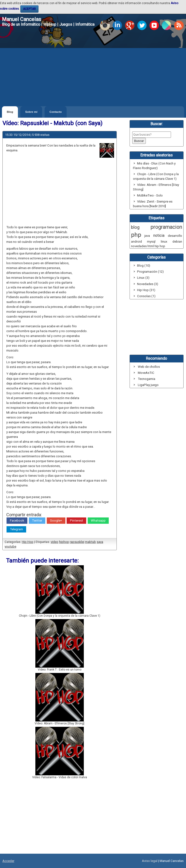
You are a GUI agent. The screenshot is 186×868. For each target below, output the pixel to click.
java (147, 236)
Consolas (144, 296)
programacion (166, 227)
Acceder (8, 861)
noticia (159, 235)
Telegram (16, 529)
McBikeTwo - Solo (150, 195)
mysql (151, 242)
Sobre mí (31, 112)
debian (177, 242)
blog (135, 227)
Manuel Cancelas (22, 19)
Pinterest (77, 520)
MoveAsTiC (146, 373)
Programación (147, 272)
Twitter (37, 520)
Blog (10, 112)
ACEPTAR (29, 9)
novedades (139, 246)
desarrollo (175, 236)
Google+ (56, 520)
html (151, 246)
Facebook (17, 520)
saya (100, 542)
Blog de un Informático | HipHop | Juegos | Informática (48, 24)
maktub (90, 542)
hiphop (64, 542)
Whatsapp (98, 520)
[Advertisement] (93, 70)
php (136, 235)
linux (164, 242)
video (54, 542)
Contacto (56, 112)
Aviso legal (150, 861)
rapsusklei (77, 542)
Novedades (145, 284)
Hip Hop (28, 542)
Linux (141, 278)
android (136, 242)
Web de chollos (149, 367)
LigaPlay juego (148, 385)
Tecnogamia (147, 379)
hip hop (160, 246)
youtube (10, 546)
